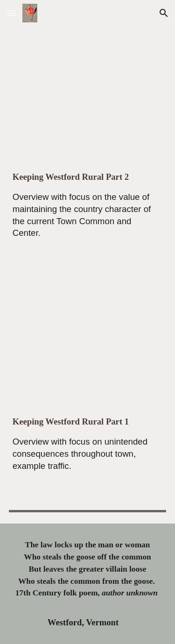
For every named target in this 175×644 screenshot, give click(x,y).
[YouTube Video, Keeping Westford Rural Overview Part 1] (88, 336)
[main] (88, 213)
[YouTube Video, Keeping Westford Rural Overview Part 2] (88, 91)
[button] (11, 13)
